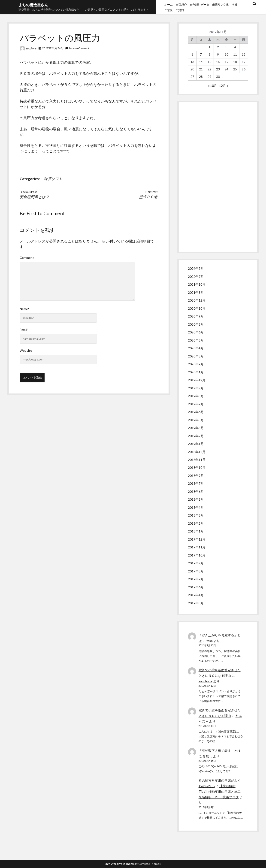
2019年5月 (196, 420)
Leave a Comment (79, 48)
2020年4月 (196, 348)
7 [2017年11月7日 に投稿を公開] (201, 54)
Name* (24, 309)
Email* (24, 330)
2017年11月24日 (53, 48)
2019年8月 (196, 396)
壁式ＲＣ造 (148, 197)
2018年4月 (196, 507)
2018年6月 (196, 491)
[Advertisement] (218, 177)
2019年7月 (196, 404)
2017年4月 (196, 595)
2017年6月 (196, 587)
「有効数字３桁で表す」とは (220, 751)
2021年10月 (197, 284)
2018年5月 (196, 499)
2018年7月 (196, 483)
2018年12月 (197, 452)
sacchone (31, 48)
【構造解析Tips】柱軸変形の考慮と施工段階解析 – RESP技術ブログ (220, 791)
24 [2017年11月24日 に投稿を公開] (227, 69)
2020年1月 (196, 372)
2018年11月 (197, 460)
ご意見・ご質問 (174, 10)
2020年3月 (196, 356)
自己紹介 (181, 5)
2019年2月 (196, 436)
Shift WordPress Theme (120, 864)
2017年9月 (196, 563)
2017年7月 (196, 579)
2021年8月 (196, 292)
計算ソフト (53, 179)
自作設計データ (199, 5)
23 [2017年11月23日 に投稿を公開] (218, 69)
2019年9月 (196, 388)
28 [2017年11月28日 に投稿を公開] (201, 77)
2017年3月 (196, 603)
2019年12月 (197, 380)
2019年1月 (196, 444)
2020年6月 (196, 332)
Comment (27, 258)
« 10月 (213, 86)
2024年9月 (196, 268)
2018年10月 (197, 467)
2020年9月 (196, 316)
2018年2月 (196, 523)
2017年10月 (197, 555)
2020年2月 (196, 364)
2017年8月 (196, 571)
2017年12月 (197, 539)
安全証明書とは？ (34, 197)
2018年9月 (196, 476)
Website (26, 350)
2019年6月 (196, 412)
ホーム (169, 5)
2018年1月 (196, 531)
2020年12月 (197, 300)
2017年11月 (197, 547)
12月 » (224, 86)
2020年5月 (196, 340)
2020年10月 (197, 308)
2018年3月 (196, 515)
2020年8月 (196, 324)
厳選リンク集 (221, 5)
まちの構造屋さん (33, 5)
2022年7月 (196, 277)
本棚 (235, 5)
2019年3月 (196, 428)
